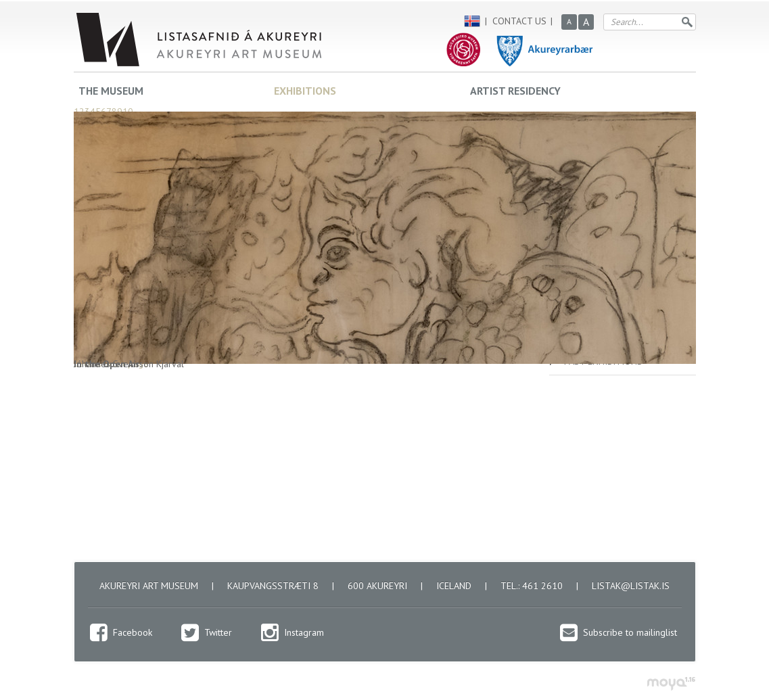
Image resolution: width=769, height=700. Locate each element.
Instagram (304, 632)
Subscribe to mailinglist (630, 632)
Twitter (218, 632)
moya (671, 683)
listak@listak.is (631, 586)
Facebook (133, 632)
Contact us (519, 21)
